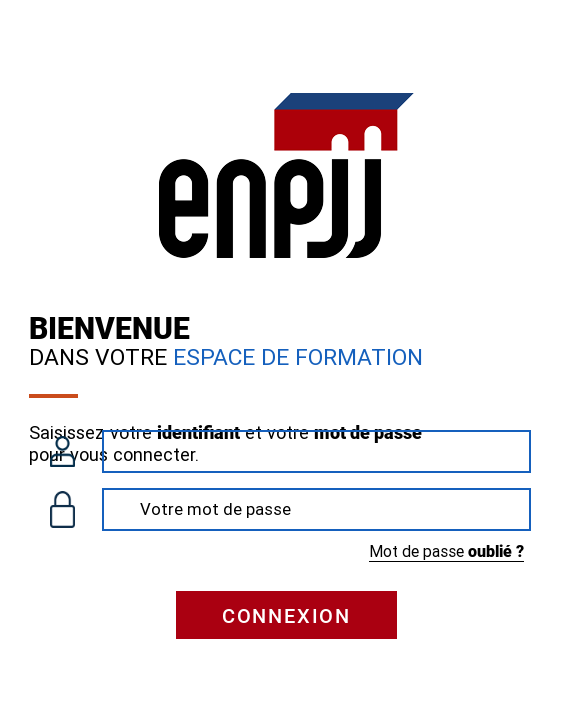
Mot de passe (446, 552)
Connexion (286, 616)
